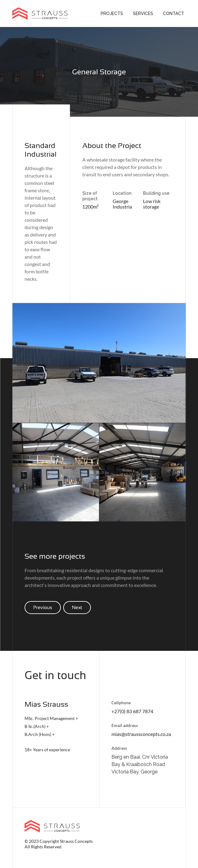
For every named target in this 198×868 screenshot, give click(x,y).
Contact (174, 14)
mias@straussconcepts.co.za (141, 734)
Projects (112, 14)
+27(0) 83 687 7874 (132, 711)
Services (143, 14)
